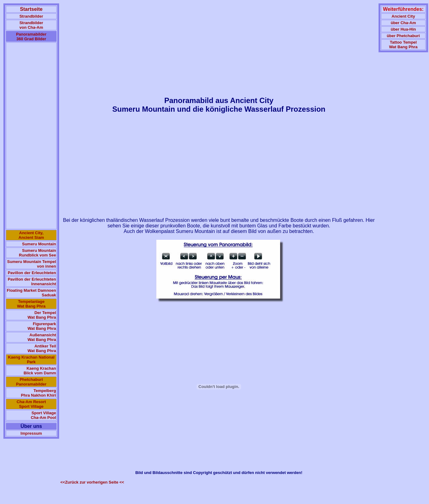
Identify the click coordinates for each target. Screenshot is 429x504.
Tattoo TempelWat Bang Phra (403, 45)
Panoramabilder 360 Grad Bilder (31, 37)
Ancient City (403, 16)
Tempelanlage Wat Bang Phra (31, 304)
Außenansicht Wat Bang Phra (42, 337)
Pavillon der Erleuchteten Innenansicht (32, 282)
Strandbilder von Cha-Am (31, 25)
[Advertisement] (31, 136)
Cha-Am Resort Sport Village (31, 404)
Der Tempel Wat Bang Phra (42, 315)
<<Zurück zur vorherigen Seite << (92, 482)
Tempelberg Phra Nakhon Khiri (39, 393)
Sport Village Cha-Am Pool (43, 415)
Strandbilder (31, 16)
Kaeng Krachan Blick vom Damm (40, 371)
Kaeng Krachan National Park (31, 360)
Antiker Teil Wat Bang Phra (42, 348)
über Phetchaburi (403, 36)
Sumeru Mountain (39, 244)
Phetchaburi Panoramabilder (31, 382)
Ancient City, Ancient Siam (31, 235)
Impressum (31, 433)
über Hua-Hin (403, 29)
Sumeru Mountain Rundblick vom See (37, 253)
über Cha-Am (403, 23)
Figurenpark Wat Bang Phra (42, 326)
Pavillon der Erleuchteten (32, 273)
